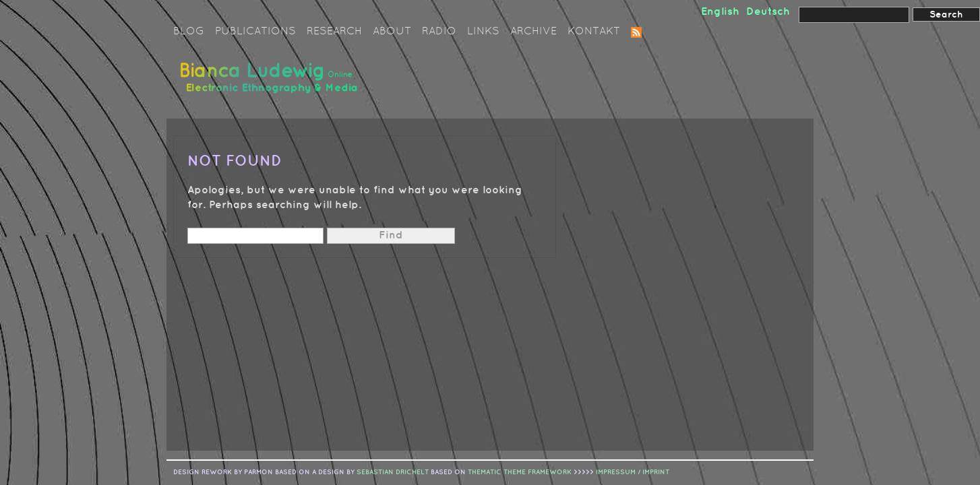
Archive (533, 32)
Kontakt (594, 32)
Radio (439, 32)
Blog (189, 32)
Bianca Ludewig (271, 83)
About (392, 32)
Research (334, 32)
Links (483, 32)
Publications (255, 32)
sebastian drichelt (393, 472)
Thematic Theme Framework (520, 472)
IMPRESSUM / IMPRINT (633, 472)
